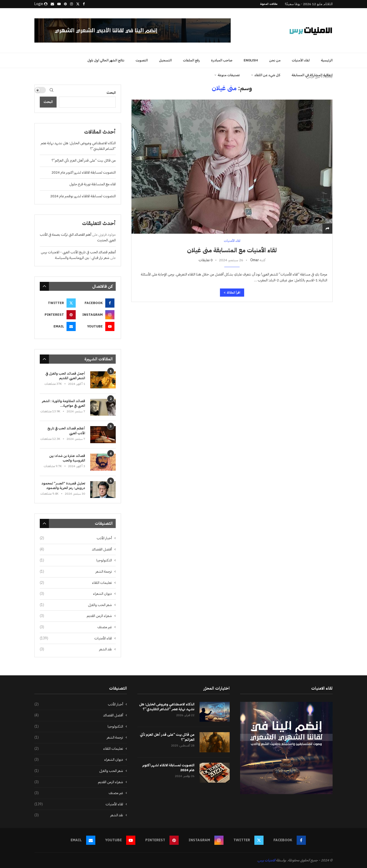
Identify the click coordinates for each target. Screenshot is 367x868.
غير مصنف (76, 627)
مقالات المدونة (269, 4)
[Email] (52, 4)
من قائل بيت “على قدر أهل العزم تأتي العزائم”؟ (84, 160)
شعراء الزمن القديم (76, 616)
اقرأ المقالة (232, 293)
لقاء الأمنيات (301, 60)
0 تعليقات (206, 260)
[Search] (51, 90)
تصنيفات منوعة (229, 75)
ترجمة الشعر (76, 572)
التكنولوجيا (76, 560)
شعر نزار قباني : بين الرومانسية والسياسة (82, 258)
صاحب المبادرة (222, 60)
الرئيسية (327, 60)
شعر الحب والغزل (76, 605)
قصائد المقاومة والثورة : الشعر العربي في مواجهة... (64, 403)
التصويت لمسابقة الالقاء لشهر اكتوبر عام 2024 (84, 172)
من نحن (275, 60)
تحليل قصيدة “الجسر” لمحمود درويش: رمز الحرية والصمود (63, 486)
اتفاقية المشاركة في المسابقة (312, 75)
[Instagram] (71, 4)
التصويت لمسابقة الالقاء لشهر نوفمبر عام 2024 (83, 196)
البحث (48, 102)
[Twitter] (78, 4)
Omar (255, 260)
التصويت (142, 60)
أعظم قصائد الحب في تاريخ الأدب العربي (66, 431)
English (251, 60)
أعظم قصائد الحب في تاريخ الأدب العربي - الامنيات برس (78, 252)
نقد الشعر (76, 649)
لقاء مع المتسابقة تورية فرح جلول (93, 184)
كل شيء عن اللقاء (267, 75)
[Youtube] (59, 4)
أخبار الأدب (76, 538)
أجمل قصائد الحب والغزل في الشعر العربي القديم (65, 376)
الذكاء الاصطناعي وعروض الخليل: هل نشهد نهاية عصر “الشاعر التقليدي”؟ (167, 707)
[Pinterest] (65, 4)
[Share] (327, 229)
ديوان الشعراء (76, 594)
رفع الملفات (191, 60)
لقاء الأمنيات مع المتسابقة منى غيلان (232, 250)
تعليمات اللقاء (76, 583)
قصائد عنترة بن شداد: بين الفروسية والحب (67, 458)
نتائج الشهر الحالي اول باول (106, 60)
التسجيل (165, 60)
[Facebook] (84, 4)
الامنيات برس (267, 860)
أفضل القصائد (76, 549)
